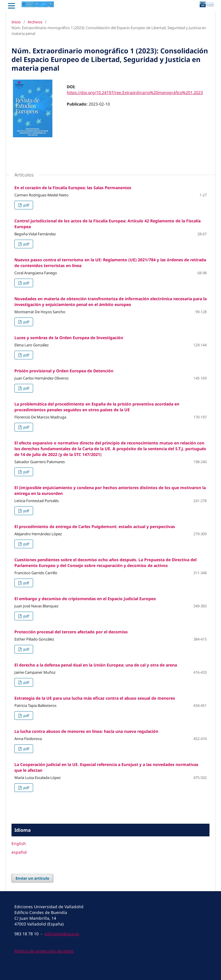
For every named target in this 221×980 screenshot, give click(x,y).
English (19, 843)
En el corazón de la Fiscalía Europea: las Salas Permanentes (73, 188)
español (19, 852)
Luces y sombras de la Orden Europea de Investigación (69, 338)
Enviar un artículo (32, 878)
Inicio (16, 22)
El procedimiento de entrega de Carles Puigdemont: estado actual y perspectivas (95, 526)
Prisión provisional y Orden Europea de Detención (64, 371)
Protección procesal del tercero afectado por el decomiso (71, 632)
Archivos (35, 22)
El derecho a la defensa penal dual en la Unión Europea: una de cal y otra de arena (96, 665)
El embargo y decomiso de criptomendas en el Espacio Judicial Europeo (85, 599)
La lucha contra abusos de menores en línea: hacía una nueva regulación (86, 731)
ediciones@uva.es (62, 934)
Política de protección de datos (44, 951)
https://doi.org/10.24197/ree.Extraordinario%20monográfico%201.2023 (135, 92)
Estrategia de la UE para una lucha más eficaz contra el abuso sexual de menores (95, 698)
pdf (26, 205)
